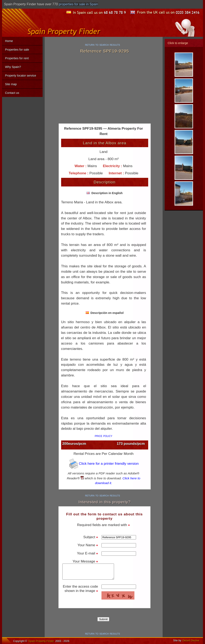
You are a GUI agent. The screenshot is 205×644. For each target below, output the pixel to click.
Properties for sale (17, 50)
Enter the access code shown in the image (80, 589)
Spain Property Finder (41, 641)
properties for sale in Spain (78, 4)
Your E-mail (87, 553)
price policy (104, 436)
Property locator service (20, 76)
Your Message (85, 561)
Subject (91, 537)
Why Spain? (13, 67)
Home (9, 41)
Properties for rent (17, 58)
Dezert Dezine (191, 640)
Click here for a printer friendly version (104, 463)
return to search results (102, 45)
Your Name (88, 545)
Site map (11, 84)
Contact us (12, 93)
